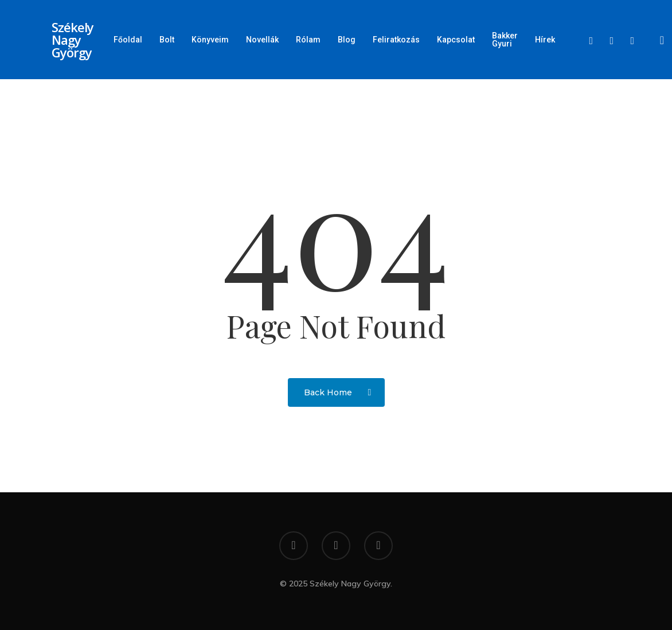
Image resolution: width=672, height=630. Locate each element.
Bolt (167, 40)
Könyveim (210, 40)
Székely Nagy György (73, 40)
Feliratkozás (396, 40)
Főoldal (128, 40)
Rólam (308, 40)
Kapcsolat (456, 40)
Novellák (262, 40)
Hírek (545, 40)
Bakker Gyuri (505, 40)
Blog (347, 40)
